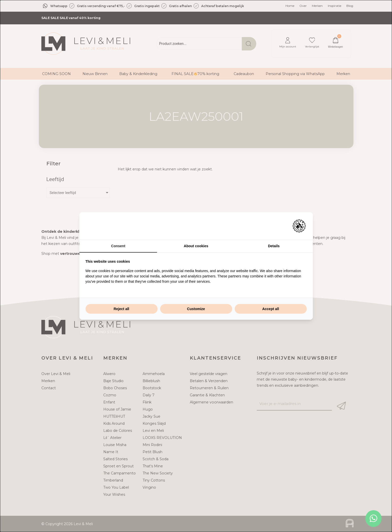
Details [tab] (274, 246)
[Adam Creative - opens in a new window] (299, 226)
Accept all (270, 309)
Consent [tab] (118, 246)
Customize (196, 309)
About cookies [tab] (196, 246)
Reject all (121, 309)
